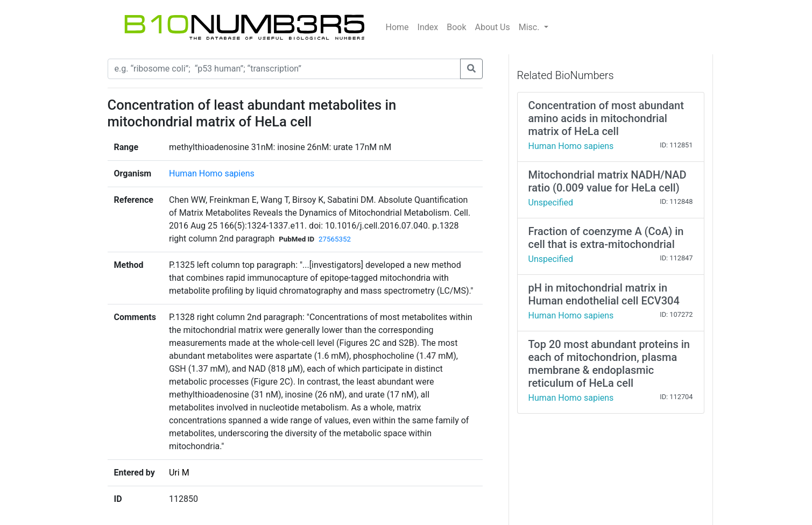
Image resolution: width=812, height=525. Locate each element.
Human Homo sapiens (212, 173)
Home (397, 27)
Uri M (179, 473)
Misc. (530, 27)
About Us (493, 27)
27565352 (335, 239)
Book (456, 27)
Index (428, 27)
